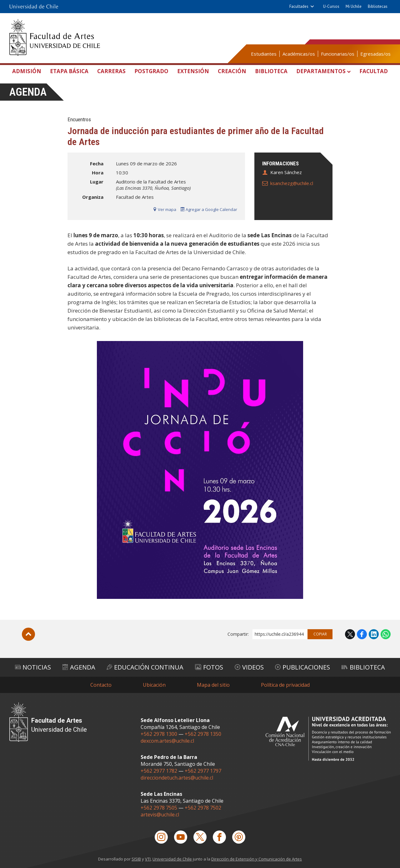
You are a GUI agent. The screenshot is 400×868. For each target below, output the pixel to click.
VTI (148, 859)
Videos (249, 667)
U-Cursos (331, 6)
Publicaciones (302, 667)
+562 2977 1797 (203, 771)
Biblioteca (271, 71)
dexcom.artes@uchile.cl (167, 741)
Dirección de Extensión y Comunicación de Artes (257, 859)
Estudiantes (264, 54)
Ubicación (154, 685)
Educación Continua (145, 667)
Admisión (27, 71)
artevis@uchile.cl (160, 815)
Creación (232, 71)
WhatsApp (386, 634)
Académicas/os (299, 54)
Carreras (111, 71)
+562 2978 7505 (159, 808)
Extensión (193, 71)
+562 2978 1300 (159, 734)
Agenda (28, 92)
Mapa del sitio (213, 685)
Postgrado (151, 71)
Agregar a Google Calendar (209, 209)
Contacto (101, 685)
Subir (28, 634)
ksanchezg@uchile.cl (292, 183)
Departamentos (321, 71)
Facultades (299, 6)
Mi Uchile (354, 6)
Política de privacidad (285, 685)
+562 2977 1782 (159, 771)
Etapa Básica (69, 71)
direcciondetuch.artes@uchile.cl (177, 778)
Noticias (33, 667)
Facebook (362, 634)
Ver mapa (165, 209)
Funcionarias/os (338, 54)
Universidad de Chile (172, 859)
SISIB (136, 859)
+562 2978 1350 (203, 734)
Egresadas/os (375, 54)
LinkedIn (374, 634)
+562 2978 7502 (203, 808)
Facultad (374, 71)
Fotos (209, 667)
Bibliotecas (378, 6)
